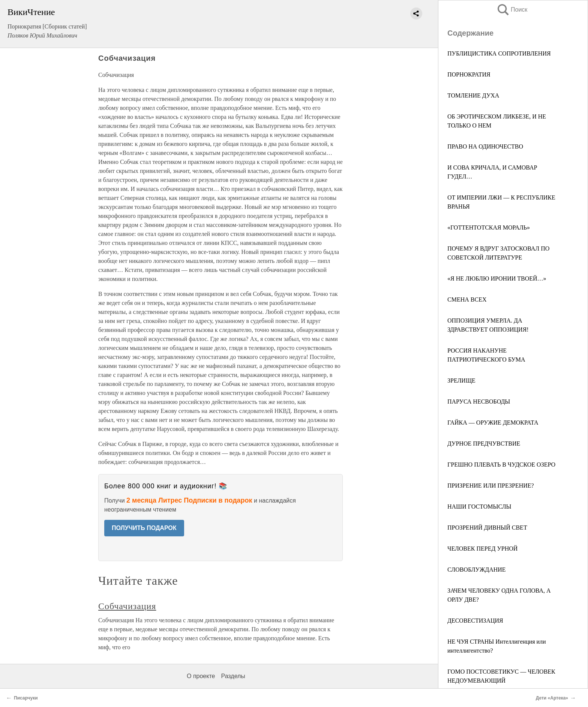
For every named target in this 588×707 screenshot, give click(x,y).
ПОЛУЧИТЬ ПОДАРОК (144, 528)
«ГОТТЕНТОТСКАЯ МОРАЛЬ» (489, 227)
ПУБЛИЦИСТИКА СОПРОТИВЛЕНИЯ (499, 53)
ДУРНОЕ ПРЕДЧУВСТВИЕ (484, 444)
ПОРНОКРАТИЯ (469, 74)
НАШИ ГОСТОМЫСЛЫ (479, 507)
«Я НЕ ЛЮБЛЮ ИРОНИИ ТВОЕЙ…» (497, 278)
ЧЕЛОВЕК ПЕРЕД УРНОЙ (482, 549)
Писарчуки (26, 698)
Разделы (233, 676)
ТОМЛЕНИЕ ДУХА (473, 95)
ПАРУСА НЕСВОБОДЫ (479, 402)
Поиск (512, 10)
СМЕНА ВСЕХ (467, 299)
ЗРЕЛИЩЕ (461, 381)
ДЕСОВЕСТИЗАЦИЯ (475, 621)
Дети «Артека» (552, 698)
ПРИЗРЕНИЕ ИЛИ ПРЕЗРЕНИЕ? (491, 486)
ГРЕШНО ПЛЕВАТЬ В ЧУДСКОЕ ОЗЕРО (501, 465)
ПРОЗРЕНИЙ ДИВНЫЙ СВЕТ (487, 528)
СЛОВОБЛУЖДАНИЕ (477, 570)
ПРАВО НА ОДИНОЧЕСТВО (485, 146)
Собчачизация (127, 606)
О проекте (201, 676)
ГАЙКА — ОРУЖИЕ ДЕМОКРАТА (493, 423)
